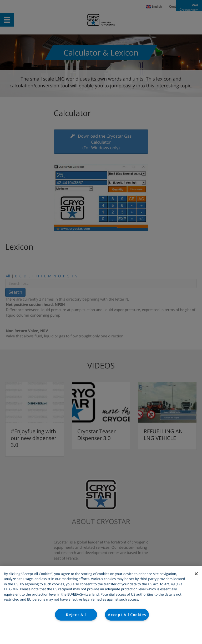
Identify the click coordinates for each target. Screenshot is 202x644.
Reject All (76, 615)
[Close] (196, 574)
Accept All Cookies (127, 615)
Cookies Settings (101, 633)
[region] (101, 605)
